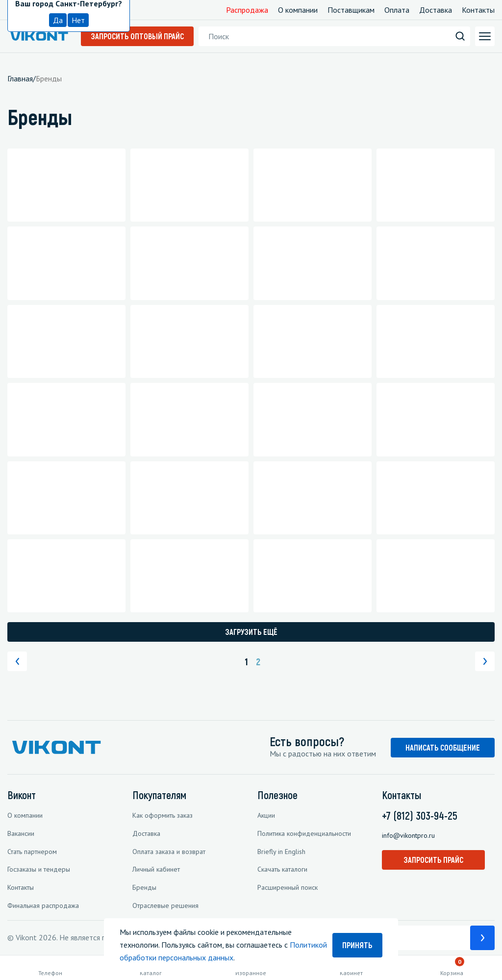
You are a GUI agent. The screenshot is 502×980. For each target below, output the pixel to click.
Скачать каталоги (282, 869)
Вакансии (21, 833)
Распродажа (247, 10)
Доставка (436, 10)
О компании (298, 10)
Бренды (144, 887)
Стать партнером (32, 852)
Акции (266, 815)
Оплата (397, 10)
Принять (357, 945)
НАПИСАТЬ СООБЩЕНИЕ (443, 747)
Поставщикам (351, 10)
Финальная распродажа (43, 905)
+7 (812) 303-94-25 (420, 815)
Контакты (478, 10)
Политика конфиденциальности (304, 833)
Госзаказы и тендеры (39, 869)
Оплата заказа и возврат (169, 852)
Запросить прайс (433, 860)
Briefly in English (281, 852)
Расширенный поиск (288, 887)
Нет (78, 20)
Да (58, 20)
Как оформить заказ (163, 815)
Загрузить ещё (251, 632)
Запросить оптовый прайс (137, 36)
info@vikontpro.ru (408, 835)
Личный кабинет (156, 869)
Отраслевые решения (165, 905)
